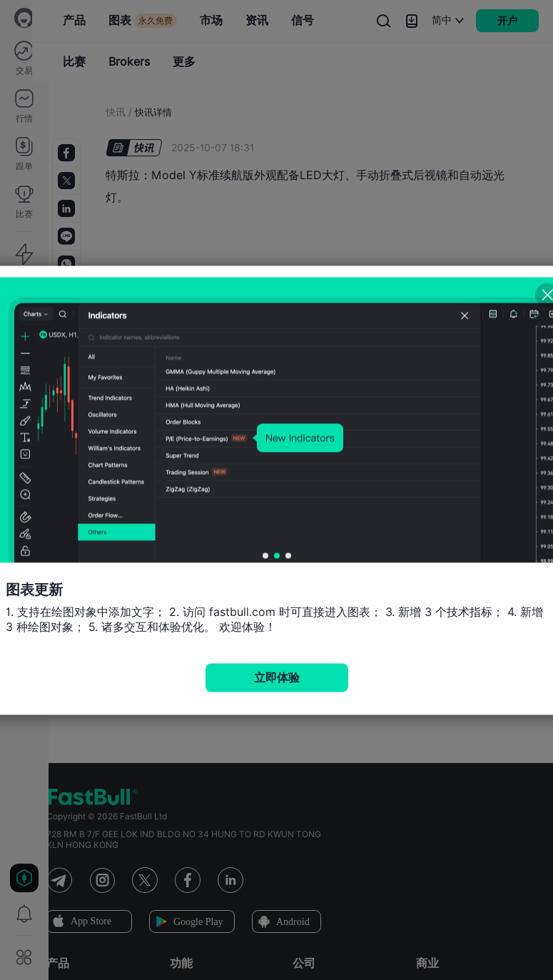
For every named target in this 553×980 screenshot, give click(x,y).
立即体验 (277, 677)
